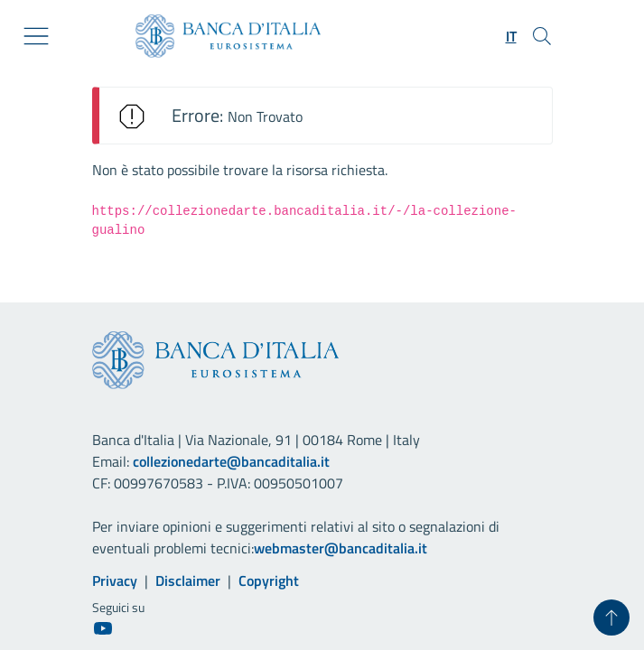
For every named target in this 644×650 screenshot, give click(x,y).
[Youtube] (103, 627)
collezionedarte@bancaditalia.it (231, 461)
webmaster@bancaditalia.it (341, 548)
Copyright (269, 580)
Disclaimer (188, 580)
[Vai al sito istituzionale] (221, 36)
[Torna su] (611, 617)
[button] (511, 36)
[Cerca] (542, 36)
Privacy (115, 580)
